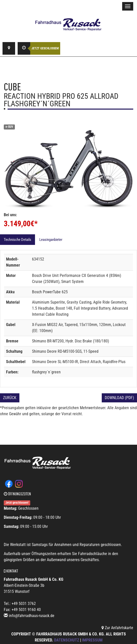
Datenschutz (67, 640)
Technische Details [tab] (18, 240)
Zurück (10, 398)
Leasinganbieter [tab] (51, 240)
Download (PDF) (119, 398)
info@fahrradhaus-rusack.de (32, 616)
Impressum (92, 640)
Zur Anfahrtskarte (117, 628)
